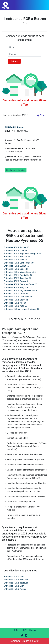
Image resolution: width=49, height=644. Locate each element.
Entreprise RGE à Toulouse (16, 583)
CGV (25, 630)
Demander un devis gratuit (24, 641)
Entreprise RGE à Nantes (15, 589)
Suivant (14, 61)
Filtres (41, 115)
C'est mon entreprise (16, 170)
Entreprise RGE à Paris (14, 577)
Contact (33, 630)
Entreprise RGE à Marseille (16, 580)
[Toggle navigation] (43, 5)
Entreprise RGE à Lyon (14, 586)
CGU (16, 630)
